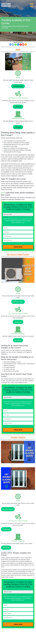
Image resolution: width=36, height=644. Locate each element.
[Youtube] (23, 45)
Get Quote (18, 127)
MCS (3, 193)
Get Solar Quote (18, 86)
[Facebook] (10, 45)
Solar (18, 77)
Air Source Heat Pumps (18, 98)
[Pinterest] (21, 45)
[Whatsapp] (15, 45)
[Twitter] (13, 45)
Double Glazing (18, 118)
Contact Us (18, 107)
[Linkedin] (18, 45)
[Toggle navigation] (32, 4)
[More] (26, 45)
